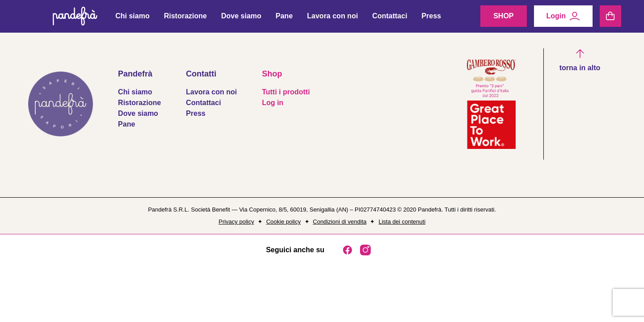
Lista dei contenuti (402, 222)
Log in (273, 103)
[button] (580, 61)
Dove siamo (241, 18)
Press (432, 18)
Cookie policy (283, 222)
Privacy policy (236, 222)
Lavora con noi (333, 18)
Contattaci (390, 18)
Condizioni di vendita (340, 222)
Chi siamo (132, 18)
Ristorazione (185, 18)
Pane (284, 18)
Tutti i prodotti (286, 92)
